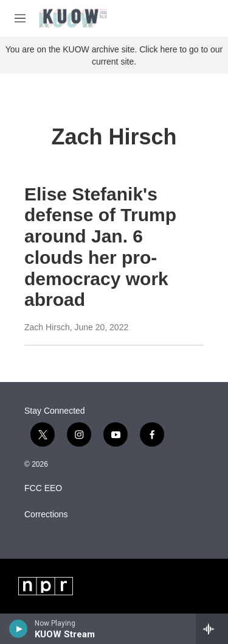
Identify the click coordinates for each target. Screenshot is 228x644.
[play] (19, 629)
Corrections (46, 515)
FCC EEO (43, 488)
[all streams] (212, 629)
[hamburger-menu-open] (20, 18)
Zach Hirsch (47, 327)
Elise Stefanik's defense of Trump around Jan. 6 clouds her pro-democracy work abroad (100, 247)
